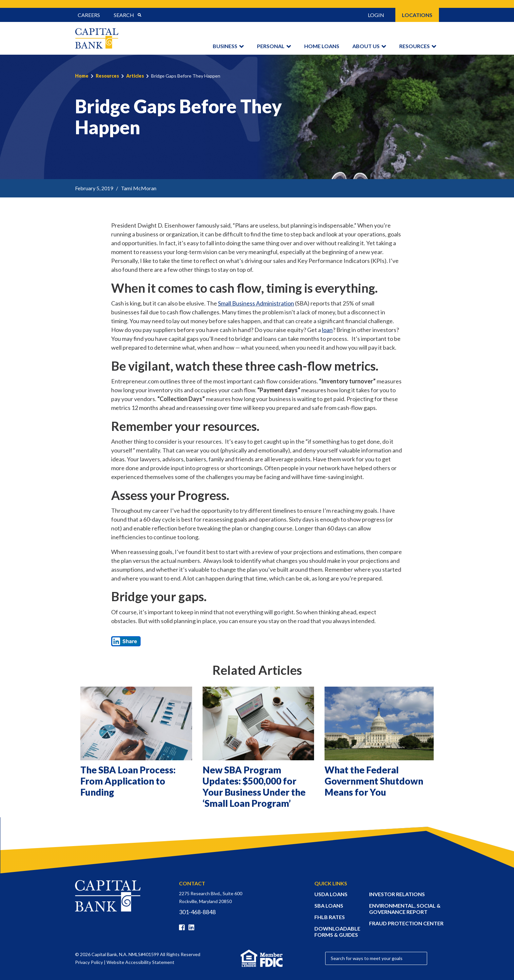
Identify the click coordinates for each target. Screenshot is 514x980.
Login (376, 15)
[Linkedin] (193, 928)
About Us (366, 46)
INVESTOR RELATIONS (397, 894)
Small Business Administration (256, 303)
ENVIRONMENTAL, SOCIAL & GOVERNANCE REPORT (405, 909)
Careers (89, 15)
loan (327, 330)
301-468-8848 (197, 912)
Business (225, 46)
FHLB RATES (330, 917)
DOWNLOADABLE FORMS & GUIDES (337, 932)
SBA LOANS (329, 906)
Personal (271, 46)
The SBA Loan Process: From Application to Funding (128, 781)
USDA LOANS (331, 894)
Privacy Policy (89, 962)
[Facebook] (183, 928)
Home (82, 76)
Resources (415, 46)
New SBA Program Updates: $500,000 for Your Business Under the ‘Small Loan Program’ (254, 786)
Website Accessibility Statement (140, 962)
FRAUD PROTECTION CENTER (406, 923)
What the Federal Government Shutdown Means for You (374, 781)
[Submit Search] (139, 15)
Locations (417, 15)
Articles (135, 76)
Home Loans (322, 46)
